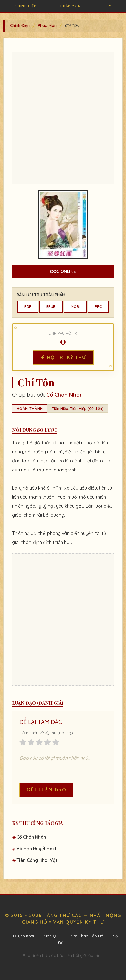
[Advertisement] (63, 118)
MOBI (75, 306)
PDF (28, 306)
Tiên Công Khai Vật (37, 860)
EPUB (51, 306)
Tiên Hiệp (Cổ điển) (87, 408)
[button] (108, 6)
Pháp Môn (71, 6)
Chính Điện (26, 6)
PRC (98, 306)
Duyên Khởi (23, 936)
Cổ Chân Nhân (65, 395)
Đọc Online (63, 271)
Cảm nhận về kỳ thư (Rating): (47, 733)
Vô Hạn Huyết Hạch (37, 849)
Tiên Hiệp (60, 408)
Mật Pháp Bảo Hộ (87, 936)
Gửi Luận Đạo (46, 790)
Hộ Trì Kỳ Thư (63, 357)
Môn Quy (52, 936)
